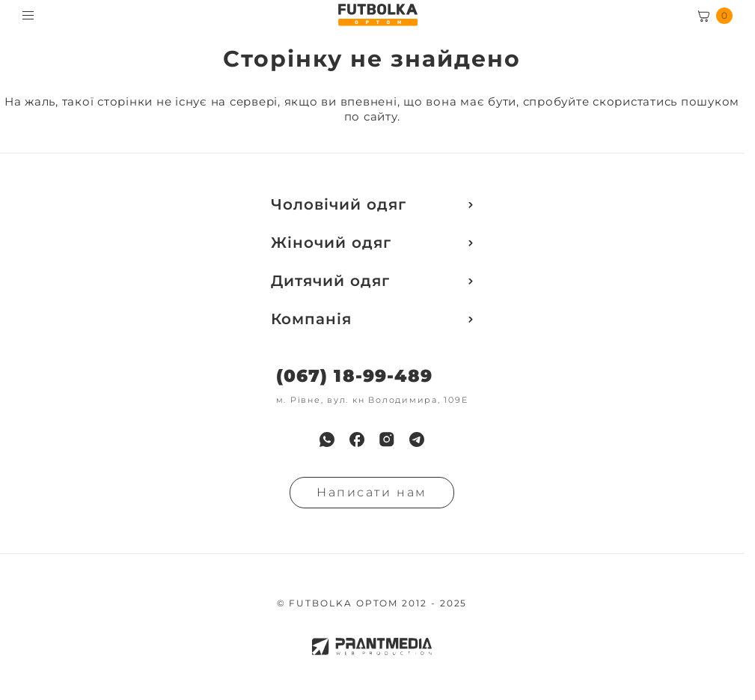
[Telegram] (417, 439)
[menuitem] (327, 439)
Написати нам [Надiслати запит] (372, 492)
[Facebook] (357, 439)
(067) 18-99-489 (354, 376)
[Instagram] (387, 439)
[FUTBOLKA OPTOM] (377, 15)
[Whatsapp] (327, 439)
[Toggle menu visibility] (28, 15)
